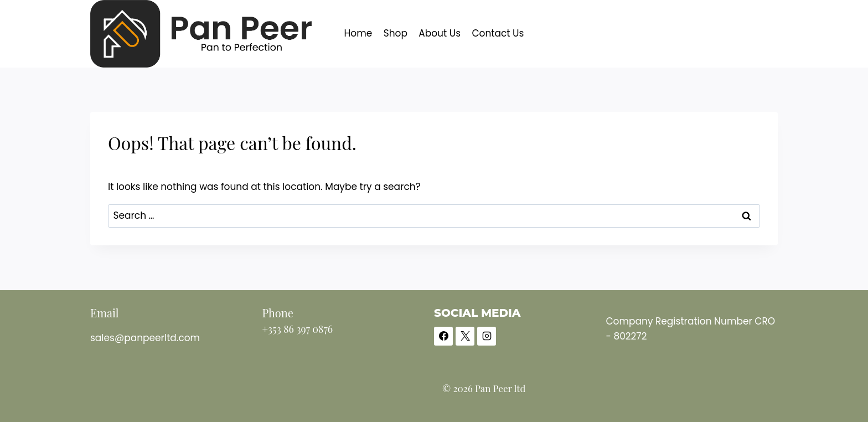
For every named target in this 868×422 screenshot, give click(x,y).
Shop (396, 33)
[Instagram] (487, 336)
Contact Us (498, 33)
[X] (465, 336)
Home (358, 33)
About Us (440, 33)
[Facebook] (443, 336)
